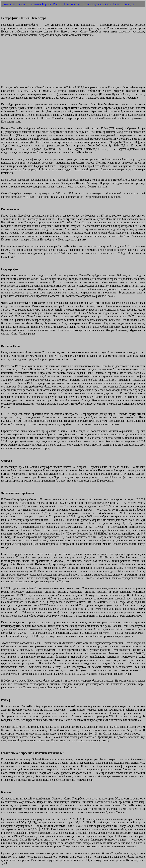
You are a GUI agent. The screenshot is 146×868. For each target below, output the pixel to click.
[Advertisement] (73, 63)
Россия (57, 4)
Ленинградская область (97, 4)
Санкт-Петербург (124, 4)
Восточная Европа (40, 4)
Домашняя (9, 4)
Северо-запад (72, 4)
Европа (22, 4)
